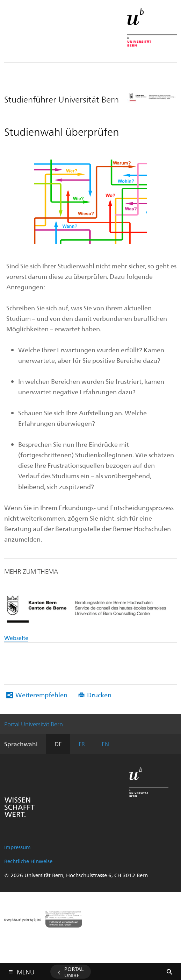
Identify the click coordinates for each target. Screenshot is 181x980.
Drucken (99, 695)
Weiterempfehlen (41, 695)
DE (58, 744)
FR (82, 744)
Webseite (16, 638)
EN (105, 744)
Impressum (17, 847)
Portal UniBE (74, 972)
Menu (26, 970)
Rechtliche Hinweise (28, 861)
